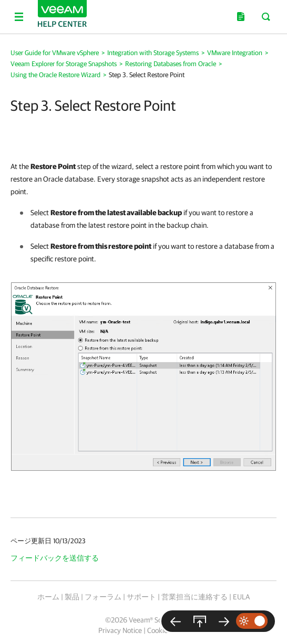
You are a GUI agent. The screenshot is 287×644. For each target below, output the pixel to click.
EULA (241, 597)
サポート (141, 597)
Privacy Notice (120, 630)
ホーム (48, 597)
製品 (72, 597)
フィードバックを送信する (55, 558)
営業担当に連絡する (194, 597)
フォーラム (103, 597)
